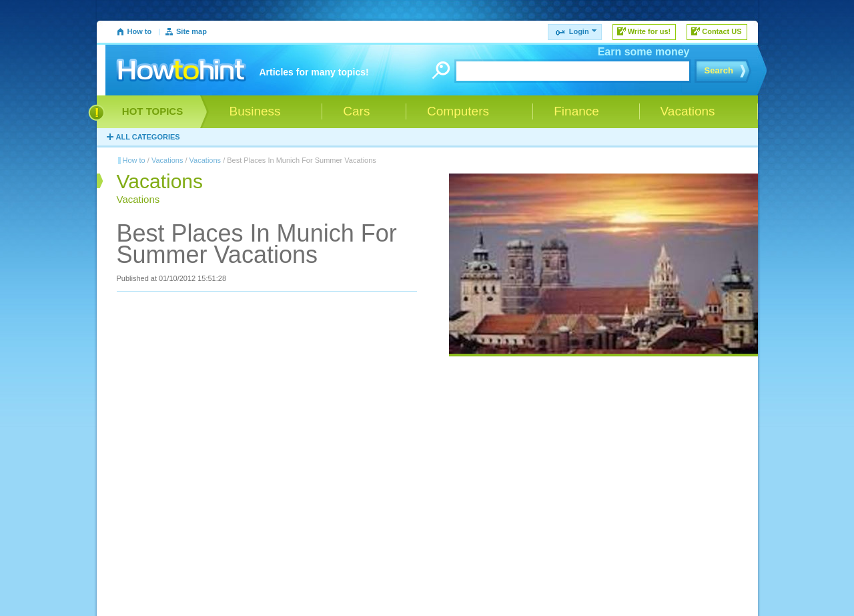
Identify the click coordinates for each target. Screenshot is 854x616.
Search (719, 70)
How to (140, 31)
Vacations (167, 160)
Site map (191, 31)
